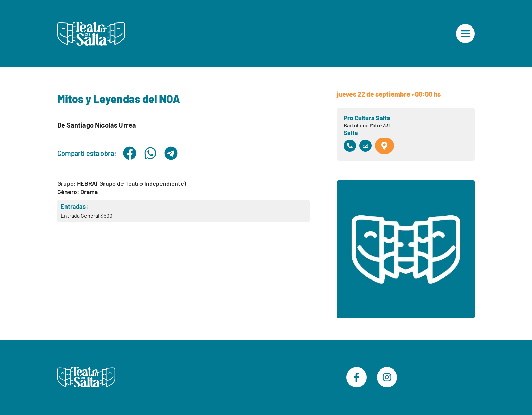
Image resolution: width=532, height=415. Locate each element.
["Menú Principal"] (465, 34)
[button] (129, 153)
